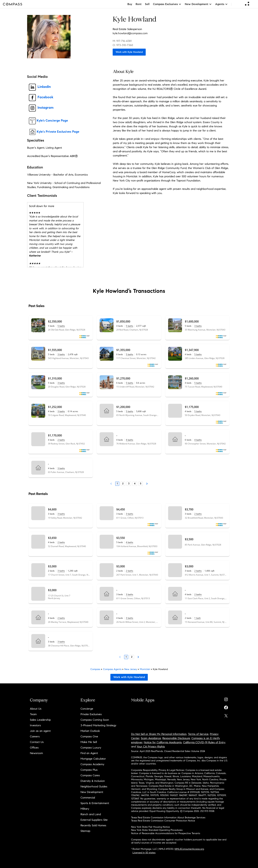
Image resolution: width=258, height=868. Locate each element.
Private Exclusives (91, 714)
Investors (35, 725)
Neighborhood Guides (94, 786)
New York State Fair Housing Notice (150, 827)
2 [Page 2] (123, 484)
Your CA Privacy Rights (151, 747)
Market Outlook (90, 731)
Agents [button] (221, 4)
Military (85, 809)
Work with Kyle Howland (129, 52)
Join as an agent (40, 731)
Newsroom (36, 753)
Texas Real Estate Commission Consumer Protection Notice (163, 821)
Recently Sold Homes (93, 825)
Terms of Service (198, 734)
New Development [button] (198, 4)
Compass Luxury (91, 748)
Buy (130, 4)
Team (33, 714)
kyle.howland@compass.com (130, 33)
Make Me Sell (89, 742)
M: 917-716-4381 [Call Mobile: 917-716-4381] (122, 41)
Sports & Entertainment (95, 803)
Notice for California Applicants (163, 742)
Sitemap (85, 831)
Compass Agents (112, 669)
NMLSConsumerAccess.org (189, 849)
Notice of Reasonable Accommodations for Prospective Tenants (166, 833)
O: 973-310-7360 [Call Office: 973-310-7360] (123, 45)
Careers (35, 736)
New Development (92, 792)
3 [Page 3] (129, 484)
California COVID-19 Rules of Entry (204, 742)
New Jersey (131, 669)
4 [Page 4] (135, 484)
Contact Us (37, 742)
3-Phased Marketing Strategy (98, 725)
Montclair (145, 669)
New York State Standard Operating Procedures (157, 830)
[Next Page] (147, 484)
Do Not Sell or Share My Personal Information (159, 734)
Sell (147, 4)
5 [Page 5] (141, 484)
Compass (95, 669)
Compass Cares (90, 775)
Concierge (87, 709)
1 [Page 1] (117, 484)
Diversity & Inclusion (93, 781)
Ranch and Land (91, 814)
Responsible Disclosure (176, 738)
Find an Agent (89, 753)
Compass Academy (92, 764)
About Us (36, 709)
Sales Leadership (40, 720)
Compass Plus (89, 770)
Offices (34, 748)
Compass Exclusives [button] (167, 4)
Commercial (88, 798)
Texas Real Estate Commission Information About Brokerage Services (168, 818)
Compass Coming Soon (95, 720)
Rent (139, 4)
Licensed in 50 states (144, 853)
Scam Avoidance (151, 738)
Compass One (89, 736)
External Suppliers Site (94, 820)
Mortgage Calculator (93, 759)
